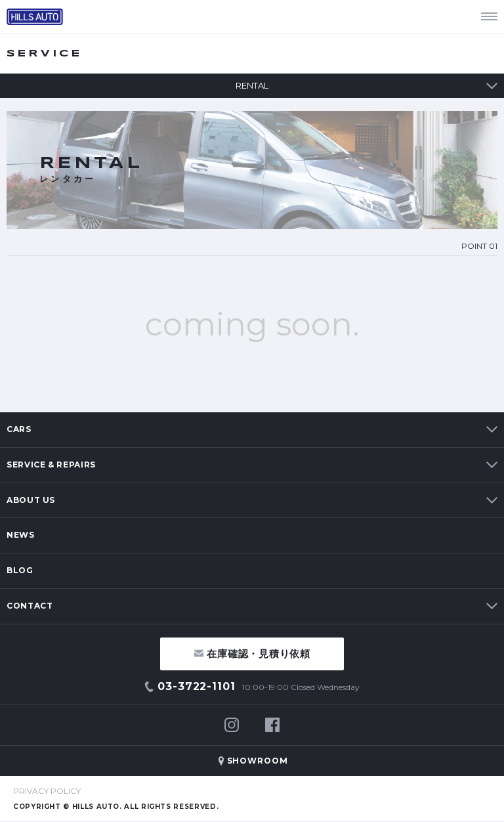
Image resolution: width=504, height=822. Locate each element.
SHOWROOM (258, 761)
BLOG (20, 570)
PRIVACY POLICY (47, 791)
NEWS (21, 535)
